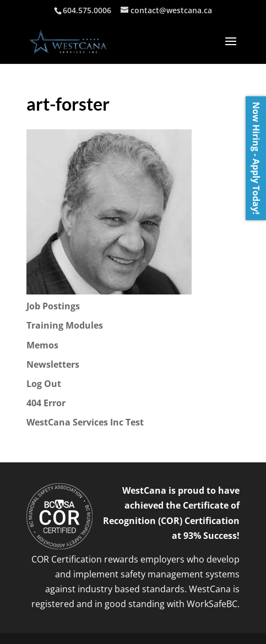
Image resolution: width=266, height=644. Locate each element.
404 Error (46, 403)
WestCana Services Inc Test (85, 422)
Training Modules (65, 325)
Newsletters (53, 364)
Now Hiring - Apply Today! (256, 158)
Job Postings (53, 306)
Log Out (44, 384)
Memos (42, 345)
